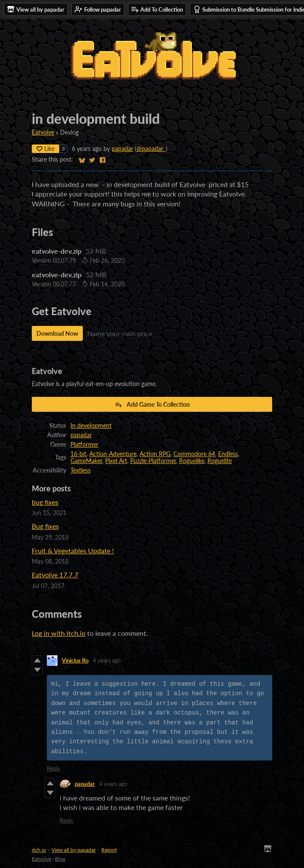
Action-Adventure (113, 454)
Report (109, 850)
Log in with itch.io (59, 633)
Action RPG (155, 454)
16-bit (78, 454)
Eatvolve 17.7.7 (55, 575)
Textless (81, 470)
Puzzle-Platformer (153, 461)
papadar (122, 149)
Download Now (57, 333)
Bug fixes (45, 526)
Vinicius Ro (75, 660)
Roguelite (220, 461)
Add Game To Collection (152, 405)
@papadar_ (151, 149)
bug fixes (45, 502)
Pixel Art (116, 461)
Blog (60, 859)
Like (46, 149)
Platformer (84, 445)
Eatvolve (43, 132)
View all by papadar (74, 850)
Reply (54, 768)
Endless (228, 454)
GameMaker (86, 461)
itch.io (39, 850)
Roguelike (192, 461)
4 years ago (107, 660)
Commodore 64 (194, 454)
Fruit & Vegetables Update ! (73, 551)
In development (91, 426)
